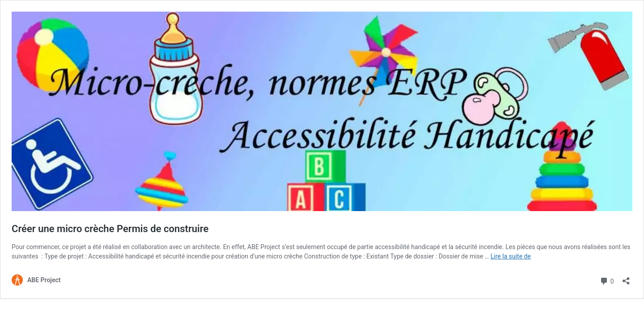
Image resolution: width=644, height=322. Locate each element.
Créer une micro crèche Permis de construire (110, 229)
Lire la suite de (511, 256)
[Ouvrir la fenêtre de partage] (626, 278)
